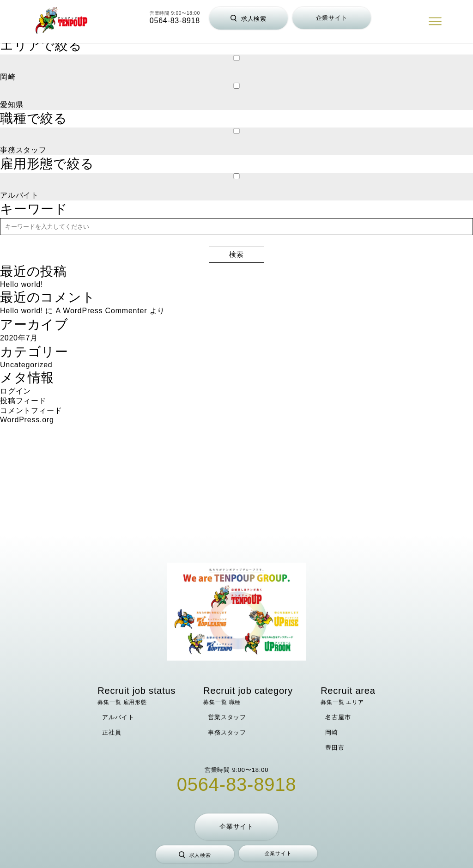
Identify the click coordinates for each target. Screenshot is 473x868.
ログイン (15, 391)
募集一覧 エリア (348, 695)
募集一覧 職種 (248, 695)
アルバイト (118, 717)
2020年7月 (19, 338)
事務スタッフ (227, 732)
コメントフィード (31, 410)
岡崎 (332, 732)
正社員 (112, 732)
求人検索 (249, 19)
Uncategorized (26, 365)
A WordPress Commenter (101, 311)
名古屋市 (338, 717)
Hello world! (21, 284)
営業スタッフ (227, 717)
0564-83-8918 (175, 21)
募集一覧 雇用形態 (136, 695)
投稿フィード (23, 401)
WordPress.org (27, 420)
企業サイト (332, 18)
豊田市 (335, 748)
